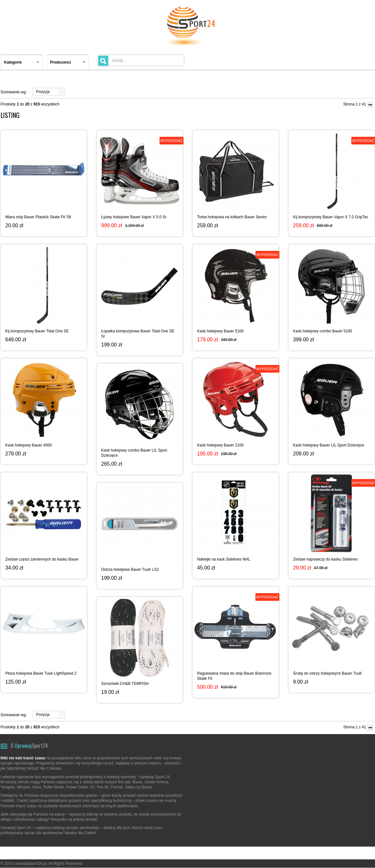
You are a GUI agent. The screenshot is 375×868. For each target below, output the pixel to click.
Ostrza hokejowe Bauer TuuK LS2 (130, 570)
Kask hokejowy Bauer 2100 (220, 445)
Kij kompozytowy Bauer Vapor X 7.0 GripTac (331, 217)
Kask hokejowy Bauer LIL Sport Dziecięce (329, 445)
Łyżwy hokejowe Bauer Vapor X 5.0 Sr (134, 217)
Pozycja (43, 92)
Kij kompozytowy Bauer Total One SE (37, 331)
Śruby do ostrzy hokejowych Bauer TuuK (328, 673)
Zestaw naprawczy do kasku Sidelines (326, 559)
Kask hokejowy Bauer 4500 (29, 445)
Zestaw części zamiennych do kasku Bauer (42, 559)
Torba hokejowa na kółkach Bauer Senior (232, 217)
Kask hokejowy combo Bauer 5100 (323, 331)
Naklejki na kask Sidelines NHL (224, 559)
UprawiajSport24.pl (30, 864)
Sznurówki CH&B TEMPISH (125, 684)
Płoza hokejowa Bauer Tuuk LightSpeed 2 (41, 673)
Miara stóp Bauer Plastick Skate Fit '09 (38, 217)
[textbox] (141, 60)
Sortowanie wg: (14, 92)
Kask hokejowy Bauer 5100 (220, 331)
